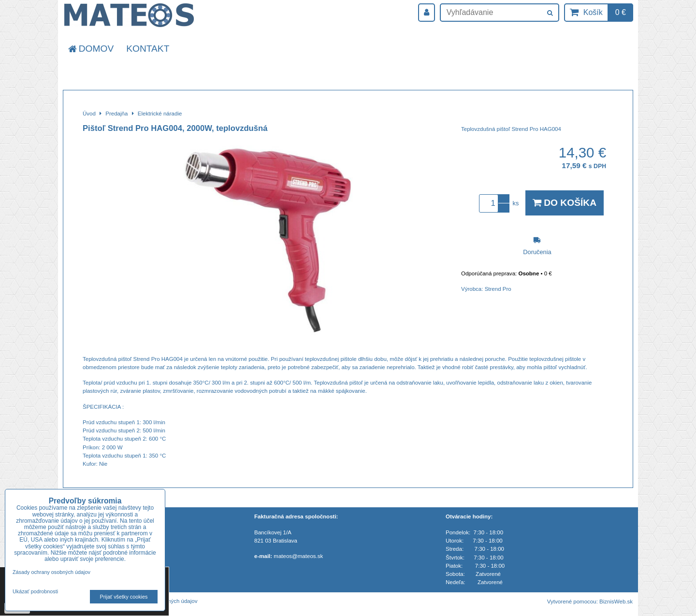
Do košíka (565, 203)
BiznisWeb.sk (616, 602)
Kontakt (148, 49)
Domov (90, 49)
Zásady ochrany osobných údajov (51, 572)
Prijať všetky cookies (124, 597)
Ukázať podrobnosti (35, 592)
